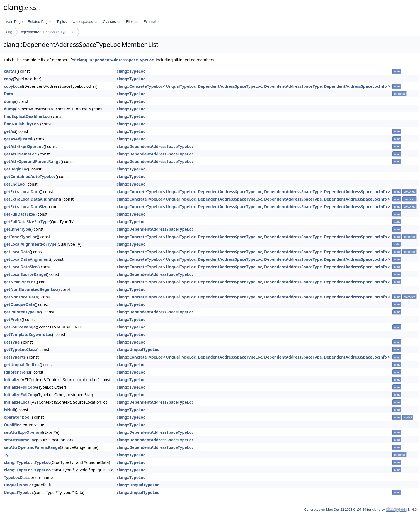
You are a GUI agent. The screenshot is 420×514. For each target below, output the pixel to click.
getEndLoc (14, 184)
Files (132, 22)
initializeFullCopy (20, 387)
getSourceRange (20, 327)
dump (9, 101)
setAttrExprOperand (24, 432)
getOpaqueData (19, 304)
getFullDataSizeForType (27, 222)
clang (8, 32)
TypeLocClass (17, 477)
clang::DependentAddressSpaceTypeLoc (115, 60)
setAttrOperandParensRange (32, 447)
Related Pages (39, 22)
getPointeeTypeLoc (23, 312)
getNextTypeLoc (20, 282)
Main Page (14, 22)
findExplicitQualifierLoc (27, 116)
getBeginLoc (16, 169)
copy (9, 79)
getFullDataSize (19, 214)
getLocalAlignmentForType (30, 244)
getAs (9, 131)
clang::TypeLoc (131, 71)
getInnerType (17, 229)
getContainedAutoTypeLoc (30, 176)
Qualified (13, 425)
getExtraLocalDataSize (26, 207)
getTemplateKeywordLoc (28, 334)
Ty (6, 455)
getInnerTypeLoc (20, 237)
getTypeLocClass (20, 349)
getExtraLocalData (22, 192)
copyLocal (14, 86)
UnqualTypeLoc (19, 485)
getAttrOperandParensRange (32, 161)
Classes (111, 22)
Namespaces (84, 22)
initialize (12, 380)
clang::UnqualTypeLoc (138, 349)
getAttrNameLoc (20, 154)
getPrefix (13, 319)
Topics (61, 22)
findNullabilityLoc (21, 124)
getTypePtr (15, 357)
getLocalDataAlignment (27, 259)
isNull (9, 410)
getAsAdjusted (18, 139)
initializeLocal (17, 402)
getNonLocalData (21, 297)
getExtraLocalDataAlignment (32, 199)
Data (9, 94)
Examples (151, 22)
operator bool (17, 417)
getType (12, 342)
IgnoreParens (17, 372)
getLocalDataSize (21, 267)
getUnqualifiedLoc (22, 365)
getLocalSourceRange (25, 274)
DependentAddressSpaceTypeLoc (47, 32)
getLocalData (17, 252)
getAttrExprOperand (24, 146)
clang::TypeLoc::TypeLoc (27, 462)
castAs (10, 71)
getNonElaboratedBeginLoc (31, 289)
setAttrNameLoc (20, 440)
